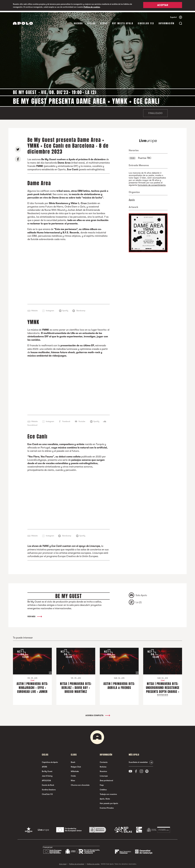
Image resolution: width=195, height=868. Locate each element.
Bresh (73, 761)
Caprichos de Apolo (50, 761)
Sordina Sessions (49, 788)
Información (167, 22)
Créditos (103, 788)
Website (34, 309)
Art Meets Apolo (123, 22)
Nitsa (73, 779)
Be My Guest (47, 770)
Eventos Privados (107, 807)
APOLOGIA (46, 779)
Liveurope (104, 775)
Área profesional (106, 779)
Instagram (50, 309)
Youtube (82, 420)
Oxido (73, 775)
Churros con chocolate (80, 784)
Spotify (65, 309)
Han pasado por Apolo (109, 802)
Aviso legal (63, 863)
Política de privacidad (77, 863)
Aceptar (163, 6)
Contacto (104, 761)
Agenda (78, 22)
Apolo (132, 198)
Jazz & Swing (47, 775)
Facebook (66, 420)
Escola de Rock (48, 784)
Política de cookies (92, 7)
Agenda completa (98, 714)
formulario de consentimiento (152, 184)
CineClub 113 (146, 22)
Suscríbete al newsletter (138, 761)
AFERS (44, 765)
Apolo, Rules (105, 797)
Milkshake (75, 770)
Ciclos (92, 22)
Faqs (102, 784)
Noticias (103, 765)
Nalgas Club (76, 765)
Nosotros (103, 770)
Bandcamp (81, 309)
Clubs (104, 22)
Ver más (35, 615)
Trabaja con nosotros (108, 793)
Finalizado (155, 112)
